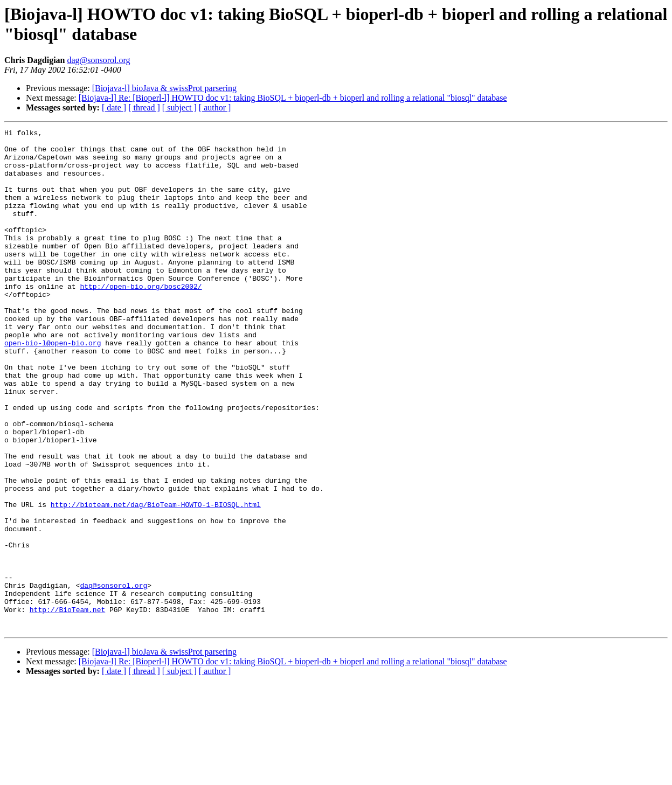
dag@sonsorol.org (98, 60)
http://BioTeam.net (67, 706)
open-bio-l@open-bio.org (53, 386)
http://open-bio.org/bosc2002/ (141, 318)
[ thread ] (144, 107)
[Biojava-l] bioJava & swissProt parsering (164, 88)
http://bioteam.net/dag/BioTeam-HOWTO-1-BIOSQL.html (156, 580)
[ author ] (215, 107)
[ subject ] (179, 107)
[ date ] (114, 107)
